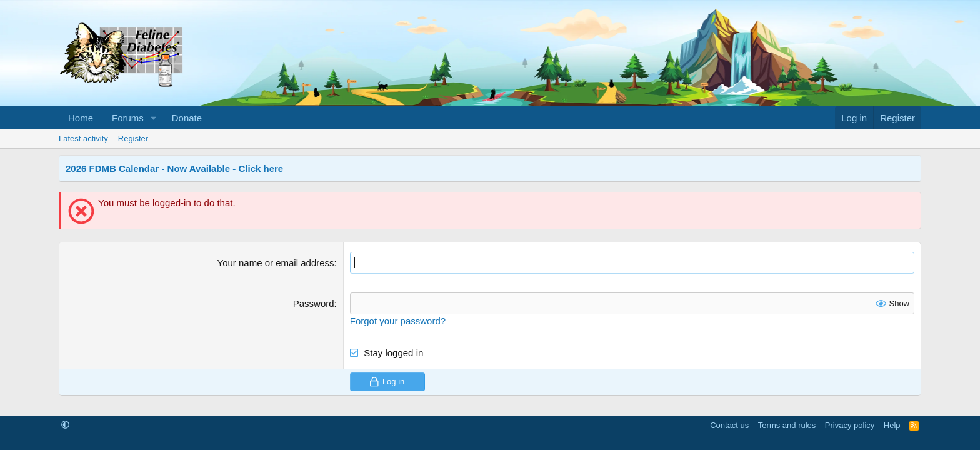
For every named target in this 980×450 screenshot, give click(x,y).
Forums (128, 118)
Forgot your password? (398, 321)
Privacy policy (850, 425)
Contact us (729, 425)
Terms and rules (787, 425)
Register (133, 138)
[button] (154, 118)
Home (81, 118)
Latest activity (83, 138)
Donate (187, 118)
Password (314, 303)
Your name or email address (276, 263)
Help (892, 425)
